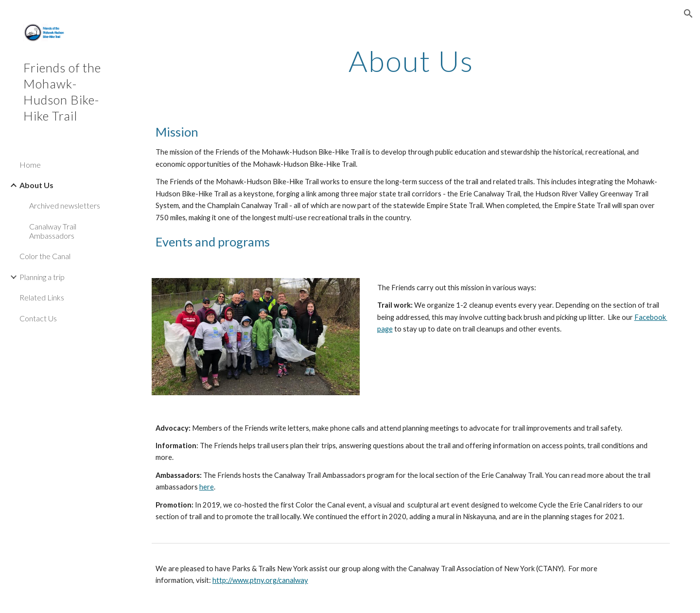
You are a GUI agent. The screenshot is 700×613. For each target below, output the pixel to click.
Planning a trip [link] (42, 277)
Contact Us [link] (38, 318)
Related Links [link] (42, 297)
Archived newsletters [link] (65, 205)
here (207, 487)
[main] (411, 61)
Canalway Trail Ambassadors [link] (53, 231)
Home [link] (30, 165)
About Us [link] (36, 185)
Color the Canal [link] (45, 256)
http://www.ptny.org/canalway (260, 580)
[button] (688, 14)
